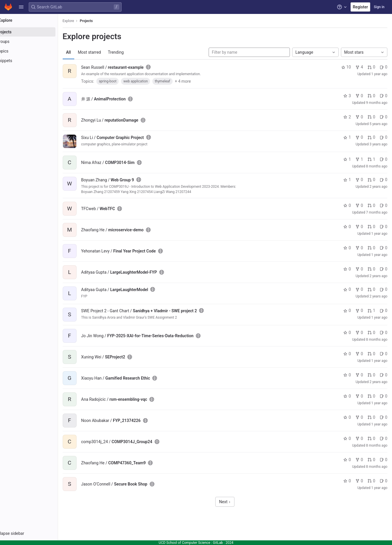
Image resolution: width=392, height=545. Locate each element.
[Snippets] (37, 61)
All (85, 52)
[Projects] (37, 32)
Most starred (106, 52)
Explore (85, 21)
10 (346, 67)
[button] (21, 7)
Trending (132, 52)
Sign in (379, 7)
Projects (103, 21)
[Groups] (37, 41)
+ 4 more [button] (199, 81)
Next (233, 502)
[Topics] (37, 51)
